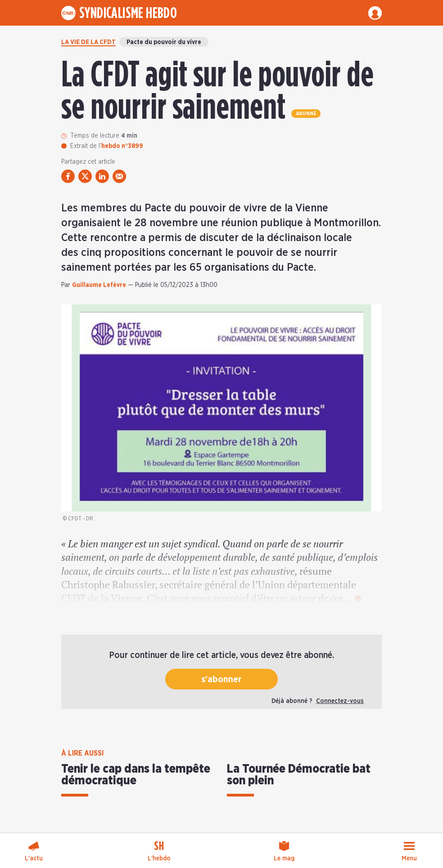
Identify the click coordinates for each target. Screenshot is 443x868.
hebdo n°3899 (122, 146)
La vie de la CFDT (88, 42)
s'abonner (221, 680)
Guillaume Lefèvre (99, 285)
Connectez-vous (340, 701)
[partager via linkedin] (102, 176)
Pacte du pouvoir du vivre (164, 42)
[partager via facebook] (68, 176)
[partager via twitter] (85, 176)
